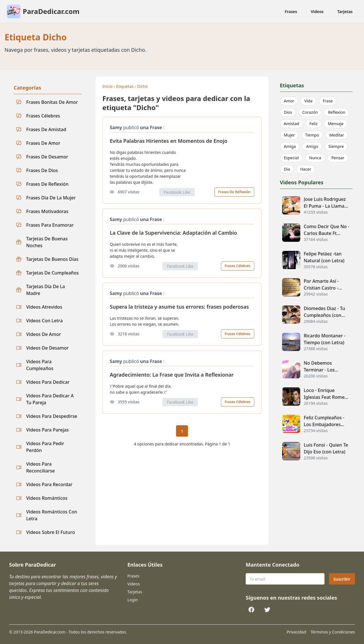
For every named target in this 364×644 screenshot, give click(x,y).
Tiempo (312, 135)
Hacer (306, 169)
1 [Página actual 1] (182, 431)
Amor (289, 101)
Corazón (310, 112)
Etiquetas (125, 86)
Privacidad (296, 632)
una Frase (151, 127)
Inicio (107, 86)
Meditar (337, 135)
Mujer (289, 135)
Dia (287, 169)
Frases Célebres (238, 266)
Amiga (290, 146)
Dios (288, 112)
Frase (328, 101)
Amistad (291, 124)
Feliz (314, 124)
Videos (317, 12)
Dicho (142, 86)
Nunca (315, 158)
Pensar (338, 158)
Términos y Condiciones (333, 632)
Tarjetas (345, 12)
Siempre (336, 146)
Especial (291, 158)
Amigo (312, 146)
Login (133, 600)
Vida (308, 101)
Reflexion (337, 112)
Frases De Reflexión (234, 192)
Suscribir (342, 579)
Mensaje (336, 124)
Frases (291, 12)
